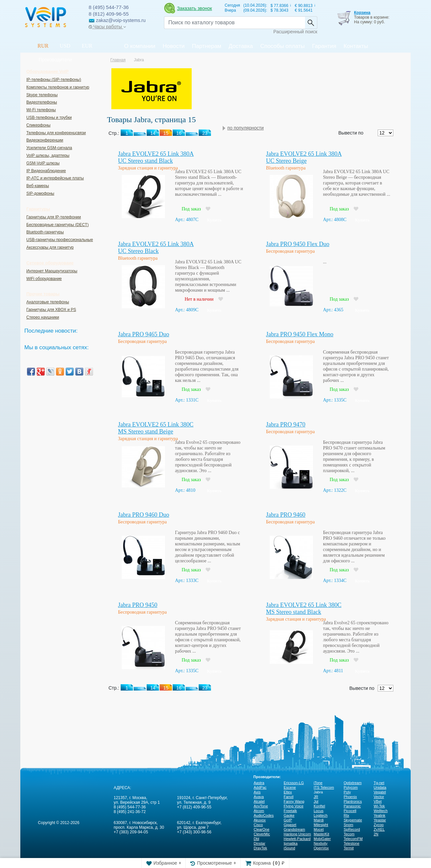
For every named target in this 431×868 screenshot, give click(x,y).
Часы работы (107, 27)
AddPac (260, 787)
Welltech (381, 811)
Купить (214, 220)
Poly (347, 792)
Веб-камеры (38, 186)
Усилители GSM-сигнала (49, 148)
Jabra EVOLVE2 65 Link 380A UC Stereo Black (156, 248)
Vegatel (380, 792)
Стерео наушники (43, 317)
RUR (43, 46)
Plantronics (353, 801)
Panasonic (352, 806)
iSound (289, 848)
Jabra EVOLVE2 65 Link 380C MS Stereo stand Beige (156, 428)
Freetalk (290, 811)
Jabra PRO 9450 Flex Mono (300, 334)
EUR (87, 46)
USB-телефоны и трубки (49, 118)
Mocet (319, 829)
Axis (257, 792)
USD (65, 46)
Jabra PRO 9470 (286, 425)
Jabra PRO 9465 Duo (144, 334)
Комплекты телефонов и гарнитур (58, 87)
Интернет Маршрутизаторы (52, 271)
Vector (379, 797)
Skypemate (353, 820)
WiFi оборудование (44, 279)
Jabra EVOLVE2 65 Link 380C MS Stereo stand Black (304, 608)
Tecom (349, 834)
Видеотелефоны (42, 102)
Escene (290, 787)
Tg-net (379, 783)
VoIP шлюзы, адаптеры (48, 155)
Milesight (321, 825)
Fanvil (288, 797)
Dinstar (259, 843)
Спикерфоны (38, 125)
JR (316, 797)
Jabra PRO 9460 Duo (144, 515)
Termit (349, 848)
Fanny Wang (294, 801)
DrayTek (260, 848)
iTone (318, 783)
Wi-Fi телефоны (41, 110)
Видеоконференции (45, 140)
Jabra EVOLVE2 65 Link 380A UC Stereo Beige (304, 157)
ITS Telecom (324, 787)
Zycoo (379, 825)
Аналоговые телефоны (48, 302)
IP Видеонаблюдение (46, 171)
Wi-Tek (379, 806)
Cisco (258, 825)
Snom (348, 825)
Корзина (362, 13)
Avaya (259, 797)
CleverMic (262, 834)
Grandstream (294, 829)
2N (376, 834)
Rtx (346, 815)
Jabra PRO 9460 (286, 515)
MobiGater (322, 839)
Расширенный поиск (295, 32)
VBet (378, 801)
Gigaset (290, 825)
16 (179, 688)
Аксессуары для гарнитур (50, 247)
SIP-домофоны (40, 193)
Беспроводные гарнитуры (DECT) (57, 225)
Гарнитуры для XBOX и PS (51, 310)
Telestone (351, 843)
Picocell (350, 811)
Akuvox (260, 820)
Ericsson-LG (294, 783)
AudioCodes (264, 815)
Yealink (379, 815)
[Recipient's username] (234, 23)
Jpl (316, 801)
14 (153, 688)
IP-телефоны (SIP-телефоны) (54, 80)
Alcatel (259, 801)
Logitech (321, 815)
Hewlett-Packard (297, 839)
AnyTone (261, 806)
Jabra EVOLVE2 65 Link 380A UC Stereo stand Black (156, 157)
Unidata (380, 787)
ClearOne (261, 829)
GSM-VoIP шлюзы (43, 163)
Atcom (259, 811)
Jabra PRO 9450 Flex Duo (298, 244)
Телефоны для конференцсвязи (56, 133)
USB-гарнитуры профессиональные (60, 240)
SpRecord (352, 829)
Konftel (319, 806)
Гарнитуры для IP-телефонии (54, 217)
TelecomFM (353, 839)
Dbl (256, 839)
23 (205, 688)
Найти (311, 23)
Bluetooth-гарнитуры (45, 232)
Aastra (259, 783)
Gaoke (289, 815)
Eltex (288, 792)
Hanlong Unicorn (297, 834)
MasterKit (321, 834)
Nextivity (321, 843)
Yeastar (380, 820)
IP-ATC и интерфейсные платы (55, 178)
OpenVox (321, 848)
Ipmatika (291, 843)
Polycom (351, 787)
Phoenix (350, 797)
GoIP (288, 820)
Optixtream (353, 783)
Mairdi (319, 820)
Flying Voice (293, 806)
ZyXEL (379, 829)
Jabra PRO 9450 (138, 605)
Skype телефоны (42, 95)
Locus (318, 811)
